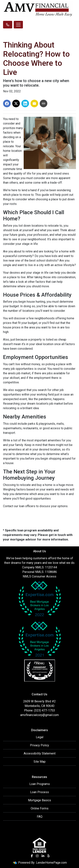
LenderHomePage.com (51, 863)
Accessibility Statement (40, 753)
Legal (40, 737)
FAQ (40, 817)
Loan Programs (40, 784)
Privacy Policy (39, 745)
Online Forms (40, 808)
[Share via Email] (34, 103)
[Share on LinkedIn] (25, 103)
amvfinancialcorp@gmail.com (39, 715)
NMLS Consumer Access (39, 576)
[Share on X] (16, 103)
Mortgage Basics (39, 800)
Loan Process (39, 792)
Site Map (40, 762)
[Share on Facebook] (7, 103)
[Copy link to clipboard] (44, 103)
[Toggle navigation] (18, 25)
